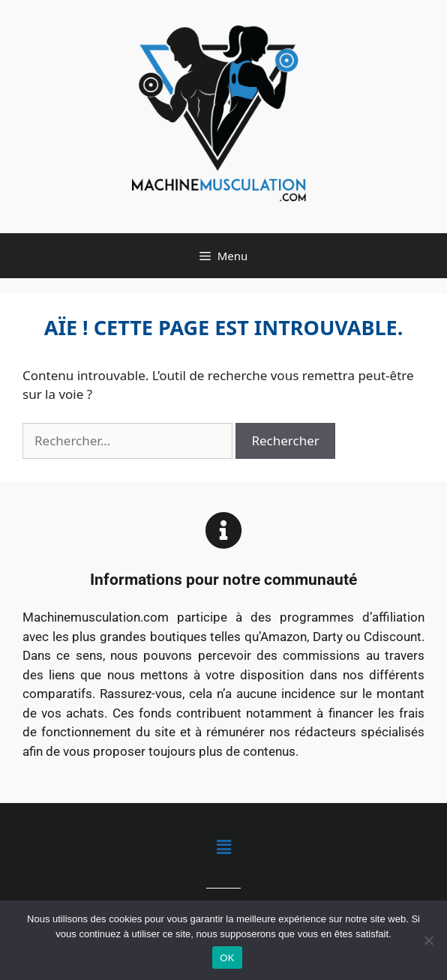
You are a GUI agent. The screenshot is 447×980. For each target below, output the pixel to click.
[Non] (428, 940)
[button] (223, 847)
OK (227, 958)
